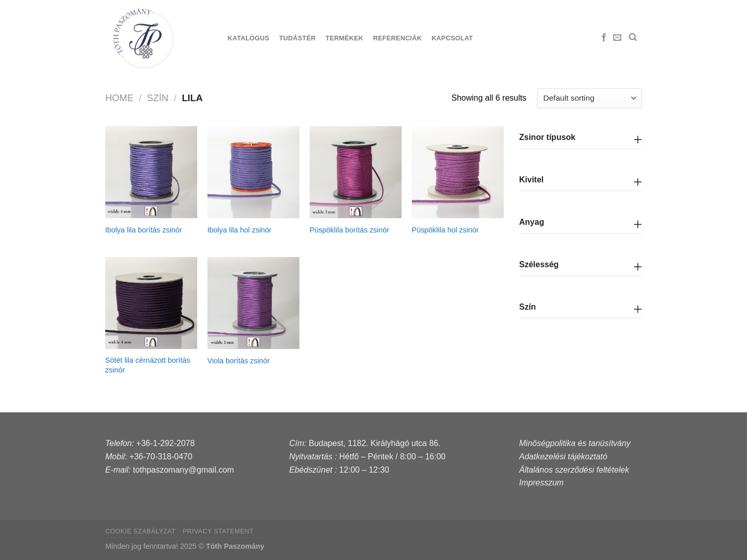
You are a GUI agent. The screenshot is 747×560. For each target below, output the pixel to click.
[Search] (633, 37)
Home (119, 98)
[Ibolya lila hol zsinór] (253, 172)
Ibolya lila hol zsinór (240, 230)
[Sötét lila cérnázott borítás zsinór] (151, 303)
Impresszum (541, 483)
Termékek (344, 38)
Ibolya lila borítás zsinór (144, 230)
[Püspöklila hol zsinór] (458, 172)
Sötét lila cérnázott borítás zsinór (148, 365)
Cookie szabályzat (141, 531)
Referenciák (397, 38)
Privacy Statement (218, 531)
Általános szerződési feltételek (574, 470)
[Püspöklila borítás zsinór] (356, 172)
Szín (528, 307)
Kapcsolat (452, 38)
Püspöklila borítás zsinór (349, 230)
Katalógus (249, 38)
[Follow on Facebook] (604, 38)
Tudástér (297, 38)
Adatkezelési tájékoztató (563, 457)
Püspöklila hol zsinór (445, 230)
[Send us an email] (617, 38)
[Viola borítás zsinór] (253, 303)
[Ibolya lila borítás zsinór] (151, 172)
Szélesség (539, 264)
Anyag (532, 222)
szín (158, 98)
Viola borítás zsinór (239, 361)
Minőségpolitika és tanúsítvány (575, 443)
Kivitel (531, 180)
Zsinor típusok (547, 137)
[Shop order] (589, 98)
